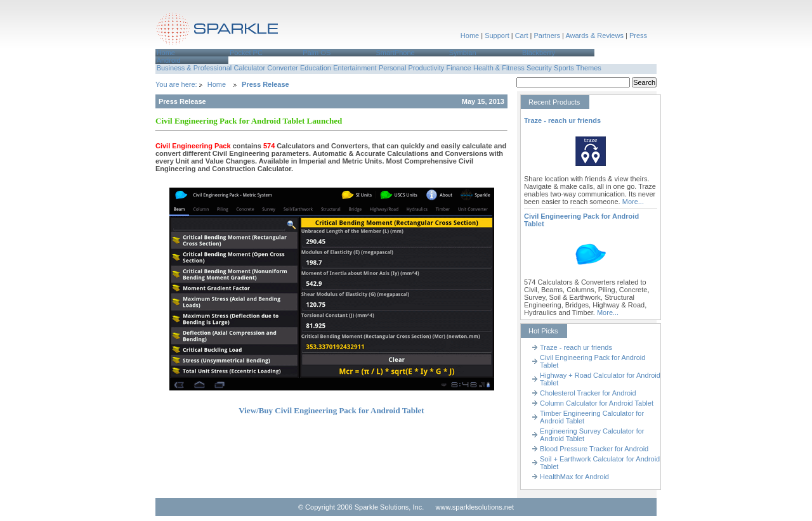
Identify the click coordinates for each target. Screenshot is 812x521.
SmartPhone (395, 53)
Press (638, 35)
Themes (589, 68)
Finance (459, 68)
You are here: (177, 84)
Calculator (250, 68)
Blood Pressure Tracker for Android (594, 449)
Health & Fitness (499, 68)
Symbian (463, 53)
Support (497, 35)
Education (316, 68)
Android (169, 60)
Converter (282, 68)
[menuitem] (192, 53)
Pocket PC (246, 53)
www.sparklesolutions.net (475, 507)
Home (470, 35)
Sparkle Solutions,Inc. (218, 31)
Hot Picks (543, 331)
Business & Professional (194, 68)
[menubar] (406, 56)
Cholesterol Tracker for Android (588, 393)
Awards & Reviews (594, 35)
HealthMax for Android (574, 477)
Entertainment (355, 68)
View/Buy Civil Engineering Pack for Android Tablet (331, 410)
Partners (547, 35)
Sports (564, 68)
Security (539, 68)
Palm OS (317, 53)
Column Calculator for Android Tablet (597, 403)
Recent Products (554, 102)
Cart (522, 35)
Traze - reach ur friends (562, 120)
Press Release (265, 84)
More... (633, 202)
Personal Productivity (411, 68)
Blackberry (539, 53)
